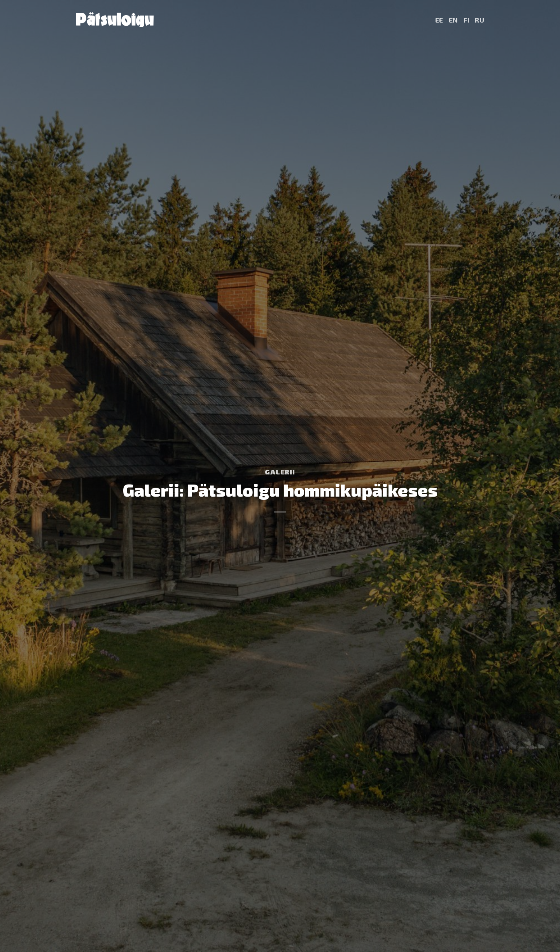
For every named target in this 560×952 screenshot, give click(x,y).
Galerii (280, 472)
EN (453, 20)
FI (467, 20)
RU (479, 20)
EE (439, 20)
